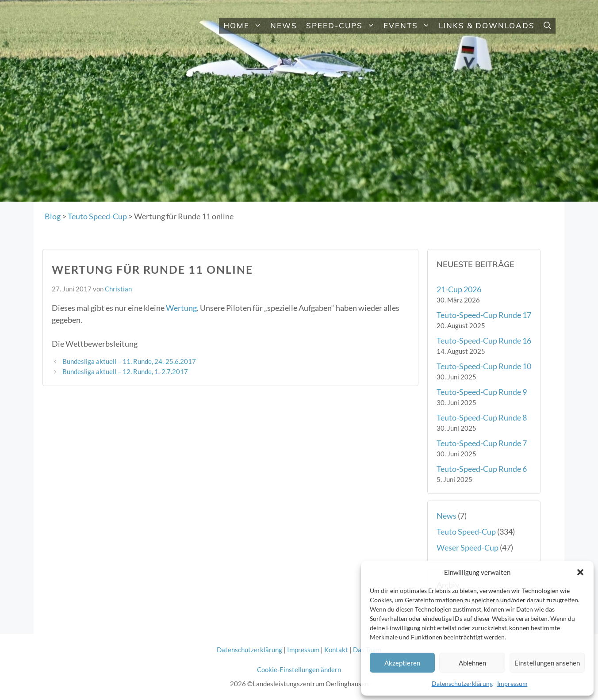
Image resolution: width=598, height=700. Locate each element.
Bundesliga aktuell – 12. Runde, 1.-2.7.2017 (125, 371)
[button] (580, 572)
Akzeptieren (402, 663)
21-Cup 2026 (459, 289)
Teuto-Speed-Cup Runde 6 (482, 469)
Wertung (181, 308)
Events (409, 26)
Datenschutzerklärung (462, 683)
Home (245, 26)
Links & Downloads (487, 25)
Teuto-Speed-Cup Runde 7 (482, 443)
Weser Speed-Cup (468, 547)
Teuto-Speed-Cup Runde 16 (484, 340)
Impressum (512, 683)
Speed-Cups (343, 26)
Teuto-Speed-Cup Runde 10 (484, 366)
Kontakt (336, 650)
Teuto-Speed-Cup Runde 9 (482, 392)
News (284, 25)
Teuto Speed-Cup (466, 532)
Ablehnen (472, 663)
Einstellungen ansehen (547, 663)
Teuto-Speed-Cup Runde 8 (482, 417)
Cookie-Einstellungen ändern (299, 669)
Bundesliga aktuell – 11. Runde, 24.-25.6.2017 (129, 361)
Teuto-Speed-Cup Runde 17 (484, 315)
